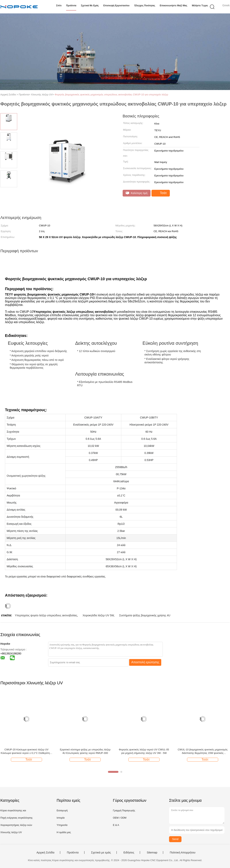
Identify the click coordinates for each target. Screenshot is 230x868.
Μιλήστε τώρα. (200, 6)
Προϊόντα (71, 6)
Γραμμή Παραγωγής (124, 810)
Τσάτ (161, 193)
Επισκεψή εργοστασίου (116, 6)
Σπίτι (59, 6)
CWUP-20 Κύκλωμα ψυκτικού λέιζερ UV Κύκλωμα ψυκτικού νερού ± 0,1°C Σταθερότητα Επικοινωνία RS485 (26, 751)
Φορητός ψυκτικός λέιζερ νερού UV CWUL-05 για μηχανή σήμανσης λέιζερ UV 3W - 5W (144, 751)
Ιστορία (61, 818)
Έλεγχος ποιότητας (145, 6)
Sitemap (152, 852)
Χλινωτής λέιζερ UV (11, 832)
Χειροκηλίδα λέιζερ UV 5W (98, 615)
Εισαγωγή (62, 810)
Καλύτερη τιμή (137, 193)
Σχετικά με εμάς (90, 6)
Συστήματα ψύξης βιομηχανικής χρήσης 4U (145, 615)
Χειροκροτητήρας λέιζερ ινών (16, 825)
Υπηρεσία (62, 825)
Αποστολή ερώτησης (145, 662)
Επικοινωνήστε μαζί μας (173, 6)
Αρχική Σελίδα (45, 852)
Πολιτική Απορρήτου (183, 852)
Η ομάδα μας (64, 832)
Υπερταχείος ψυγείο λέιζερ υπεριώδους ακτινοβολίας (46, 615)
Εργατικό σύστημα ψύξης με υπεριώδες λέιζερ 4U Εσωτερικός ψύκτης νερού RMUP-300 (85, 751)
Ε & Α (116, 825)
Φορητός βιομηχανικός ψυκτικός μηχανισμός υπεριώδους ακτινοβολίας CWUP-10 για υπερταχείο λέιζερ (111, 95)
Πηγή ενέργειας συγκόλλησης (17, 818)
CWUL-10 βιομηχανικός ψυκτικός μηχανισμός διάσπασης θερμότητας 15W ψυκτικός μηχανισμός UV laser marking (203, 751)
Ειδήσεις (129, 852)
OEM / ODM (120, 818)
